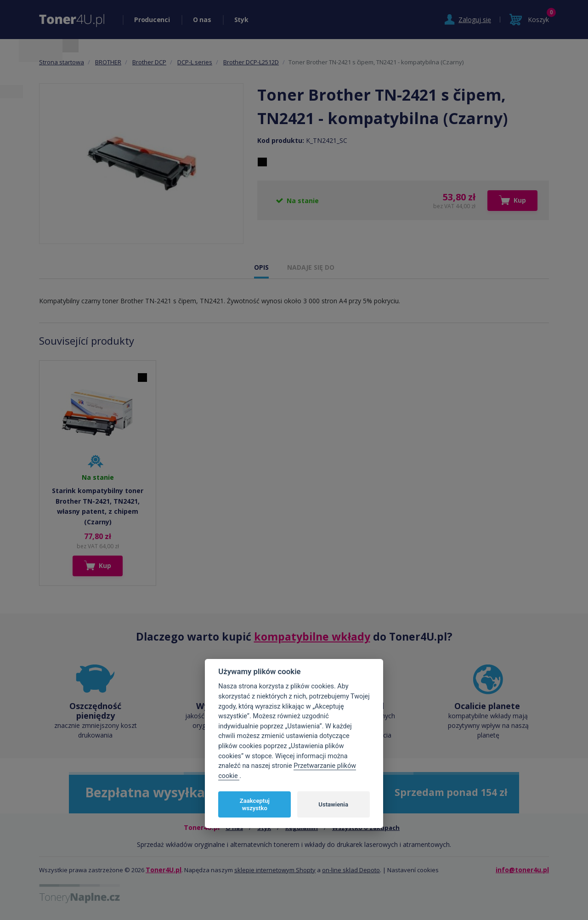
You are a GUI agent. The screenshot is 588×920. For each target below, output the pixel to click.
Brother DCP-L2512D (251, 62)
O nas (202, 20)
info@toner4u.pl (522, 870)
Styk (241, 20)
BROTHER (108, 62)
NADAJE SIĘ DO (311, 267)
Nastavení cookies (413, 870)
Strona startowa (62, 62)
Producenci (152, 20)
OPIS (261, 267)
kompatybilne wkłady (312, 636)
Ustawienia (333, 804)
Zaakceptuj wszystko (255, 804)
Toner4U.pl (164, 870)
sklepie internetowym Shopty (275, 870)
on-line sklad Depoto (351, 870)
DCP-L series (195, 62)
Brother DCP (149, 62)
